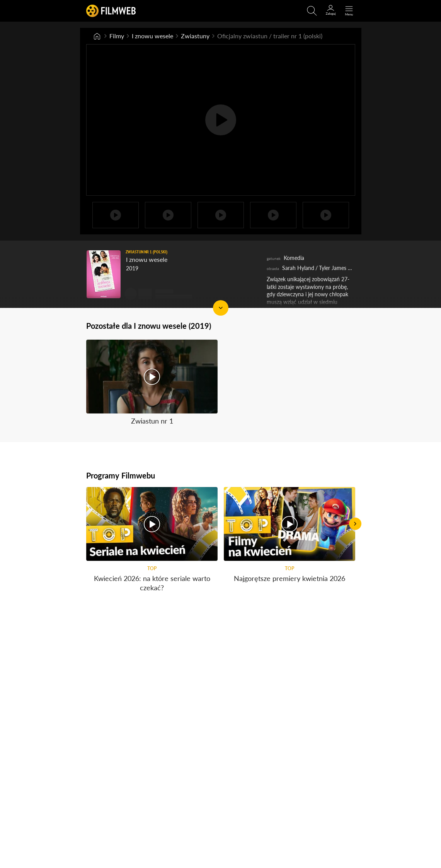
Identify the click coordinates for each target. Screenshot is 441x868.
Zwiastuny (195, 36)
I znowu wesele (152, 36)
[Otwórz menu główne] (349, 11)
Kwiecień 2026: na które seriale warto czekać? (152, 583)
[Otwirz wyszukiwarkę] (312, 11)
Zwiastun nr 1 (152, 421)
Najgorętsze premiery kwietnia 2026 (289, 578)
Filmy (117, 36)
